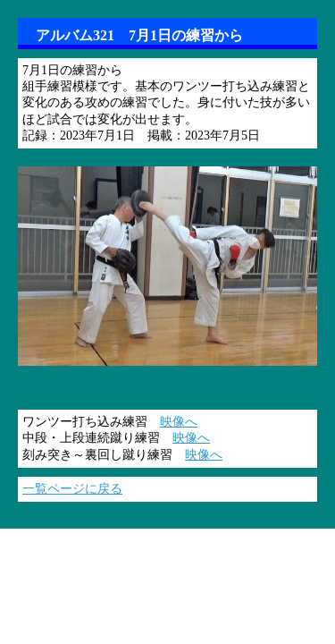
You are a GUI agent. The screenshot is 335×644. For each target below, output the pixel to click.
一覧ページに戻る (72, 489)
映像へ (179, 422)
